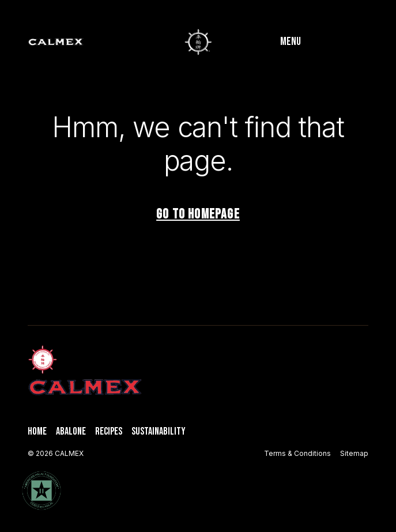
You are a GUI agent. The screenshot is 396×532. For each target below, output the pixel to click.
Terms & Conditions (297, 453)
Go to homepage (198, 214)
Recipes (109, 431)
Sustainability (159, 431)
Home (37, 431)
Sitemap (354, 453)
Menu (291, 42)
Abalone (71, 431)
